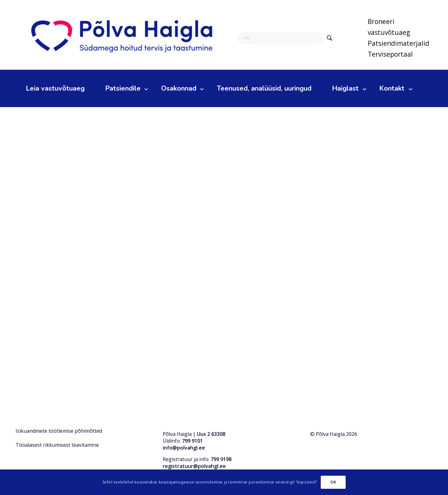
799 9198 (221, 459)
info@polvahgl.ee (184, 448)
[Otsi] (280, 38)
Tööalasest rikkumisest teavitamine (57, 445)
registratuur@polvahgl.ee (194, 466)
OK (333, 482)
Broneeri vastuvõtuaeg (389, 27)
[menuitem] (399, 27)
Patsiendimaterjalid (399, 43)
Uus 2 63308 (211, 434)
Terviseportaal (390, 54)
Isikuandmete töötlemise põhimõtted (59, 431)
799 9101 (192, 441)
